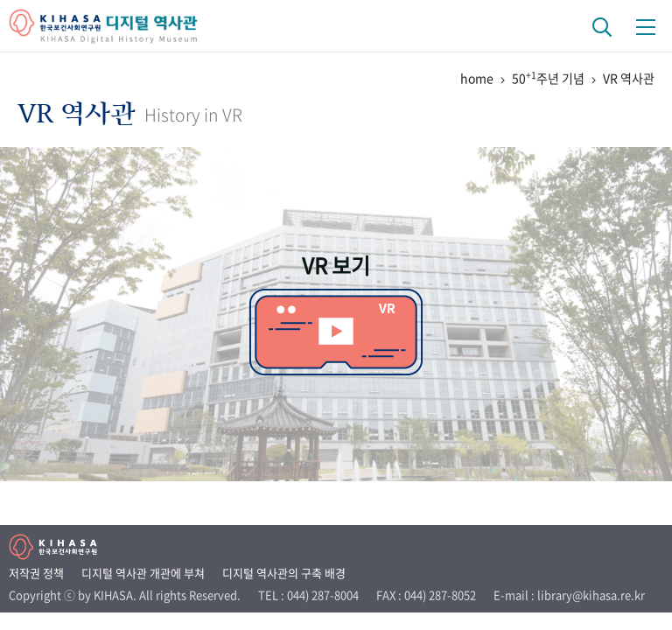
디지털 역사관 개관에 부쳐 (143, 573)
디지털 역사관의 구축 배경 (284, 573)
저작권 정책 (36, 573)
